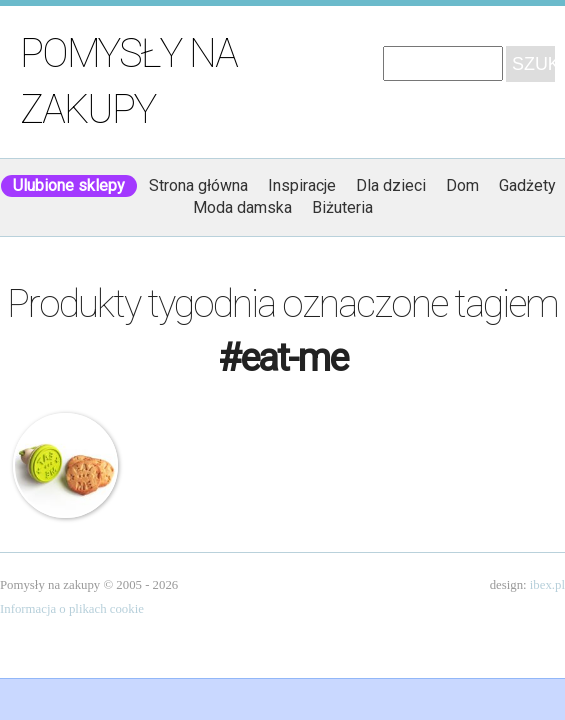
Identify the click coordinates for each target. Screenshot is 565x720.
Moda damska (242, 207)
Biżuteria (342, 207)
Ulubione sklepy (69, 185)
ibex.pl (547, 585)
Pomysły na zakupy (128, 81)
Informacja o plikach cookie (72, 609)
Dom (462, 185)
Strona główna (198, 185)
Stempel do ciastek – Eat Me (65, 465)
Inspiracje (302, 185)
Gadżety (527, 185)
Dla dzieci (391, 185)
